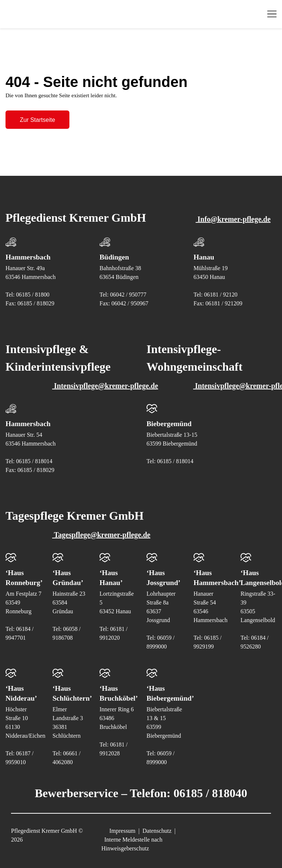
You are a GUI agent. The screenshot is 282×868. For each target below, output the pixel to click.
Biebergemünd (170, 419)
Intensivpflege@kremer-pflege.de (86, 381)
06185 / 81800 (33, 290)
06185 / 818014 (35, 457)
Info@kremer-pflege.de (214, 215)
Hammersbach (29, 253)
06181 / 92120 (221, 290)
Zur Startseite (37, 118)
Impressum (122, 826)
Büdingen (115, 253)
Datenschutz (157, 826)
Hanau (204, 253)
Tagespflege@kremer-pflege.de (82, 530)
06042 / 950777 (129, 290)
